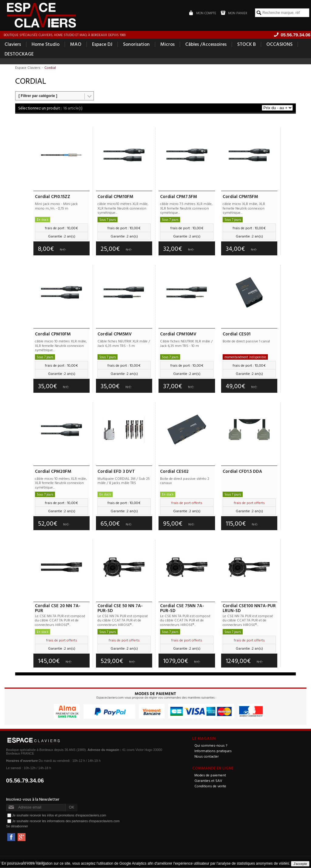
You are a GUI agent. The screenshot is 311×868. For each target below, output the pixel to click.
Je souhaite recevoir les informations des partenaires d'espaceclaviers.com (66, 821)
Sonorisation (136, 44)
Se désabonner (17, 826)
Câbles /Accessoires (206, 44)
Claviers (13, 44)
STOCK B (246, 44)
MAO (76, 44)
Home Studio (46, 44)
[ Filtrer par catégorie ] (38, 96)
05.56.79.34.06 (25, 781)
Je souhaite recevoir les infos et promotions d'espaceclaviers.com (59, 816)
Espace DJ (102, 44)
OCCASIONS (279, 44)
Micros (167, 44)
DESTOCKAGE (19, 54)
